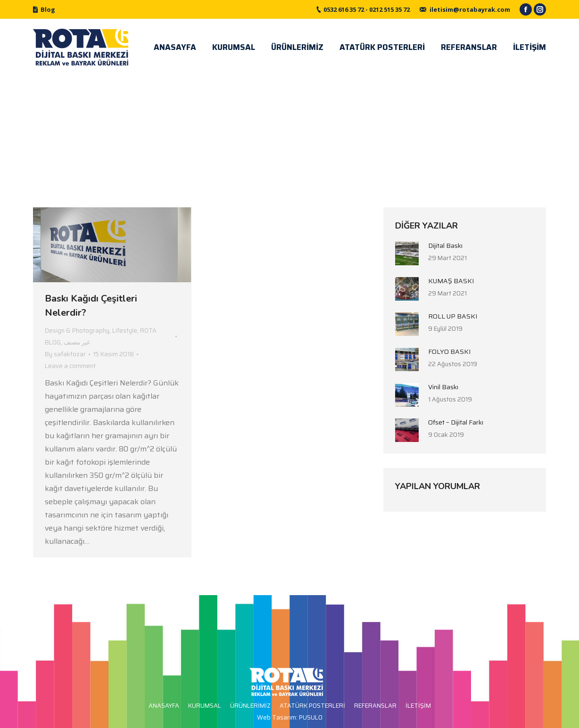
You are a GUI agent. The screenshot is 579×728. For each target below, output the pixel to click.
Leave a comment (70, 366)
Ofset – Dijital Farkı (456, 422)
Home (257, 135)
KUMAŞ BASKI (451, 281)
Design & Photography (77, 331)
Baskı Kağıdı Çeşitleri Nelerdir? (91, 306)
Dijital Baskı (445, 245)
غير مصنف (77, 342)
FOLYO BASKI (449, 352)
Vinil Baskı (443, 387)
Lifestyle (125, 331)
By (65, 354)
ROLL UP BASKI (453, 316)
